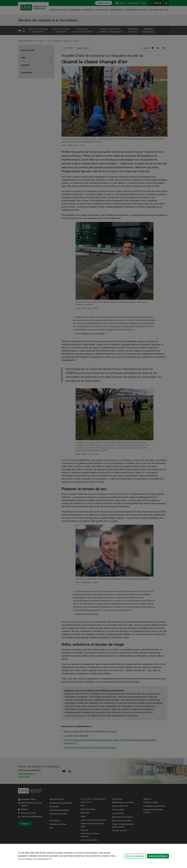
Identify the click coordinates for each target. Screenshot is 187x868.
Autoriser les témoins (158, 856)
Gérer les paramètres (135, 856)
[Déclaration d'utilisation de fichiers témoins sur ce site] (94, 856)
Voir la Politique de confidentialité (33, 859)
